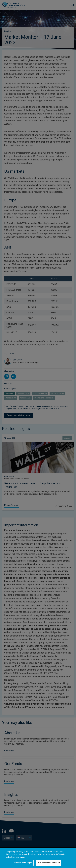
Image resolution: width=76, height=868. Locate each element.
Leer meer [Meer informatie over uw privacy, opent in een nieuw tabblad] (20, 857)
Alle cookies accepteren (49, 863)
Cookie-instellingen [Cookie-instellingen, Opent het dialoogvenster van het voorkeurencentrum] (23, 863)
